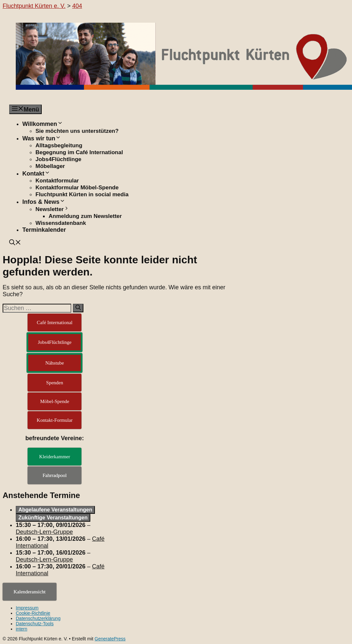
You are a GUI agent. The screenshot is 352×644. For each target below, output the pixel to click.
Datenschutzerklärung (38, 618)
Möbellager (50, 166)
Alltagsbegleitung (59, 145)
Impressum (27, 608)
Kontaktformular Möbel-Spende (77, 188)
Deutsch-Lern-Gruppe (44, 532)
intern (22, 629)
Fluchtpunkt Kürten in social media (82, 194)
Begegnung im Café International (79, 152)
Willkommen (43, 124)
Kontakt (36, 174)
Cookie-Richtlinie (33, 613)
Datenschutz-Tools (35, 624)
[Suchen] (78, 308)
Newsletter (52, 209)
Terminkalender (44, 230)
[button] (15, 243)
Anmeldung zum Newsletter (85, 216)
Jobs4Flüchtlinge (58, 159)
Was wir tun (42, 138)
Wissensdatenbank (61, 223)
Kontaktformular (57, 181)
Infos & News (44, 202)
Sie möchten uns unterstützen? (77, 131)
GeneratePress (110, 639)
